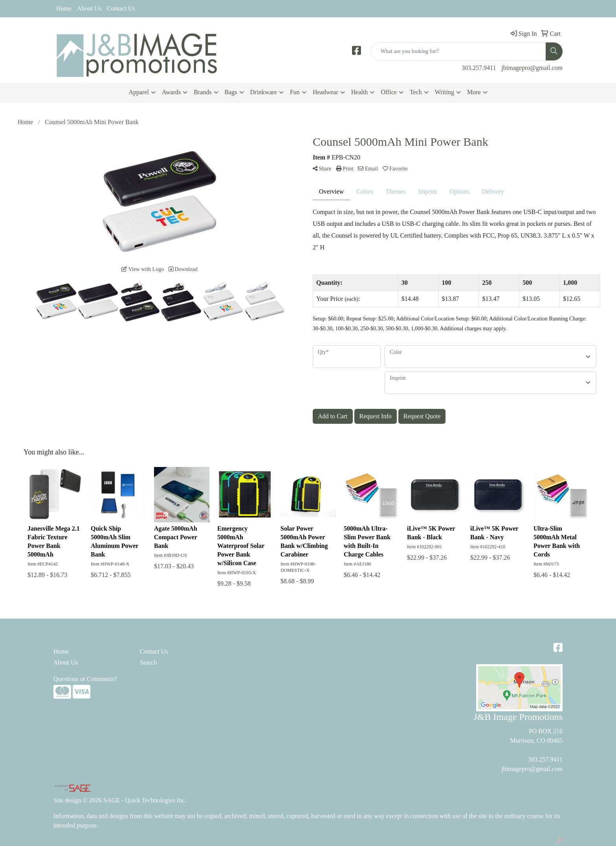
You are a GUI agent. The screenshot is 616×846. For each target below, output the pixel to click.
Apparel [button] (139, 92)
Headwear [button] (325, 92)
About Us (89, 8)
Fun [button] (295, 92)
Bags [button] (231, 92)
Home (64, 8)
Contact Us (121, 8)
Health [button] (360, 92)
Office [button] (389, 92)
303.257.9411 (479, 68)
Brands (203, 92)
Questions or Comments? (85, 679)
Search (148, 662)
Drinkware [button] (264, 92)
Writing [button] (445, 92)
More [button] (474, 92)
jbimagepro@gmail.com (532, 68)
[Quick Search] (458, 51)
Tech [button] (416, 92)
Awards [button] (171, 92)
